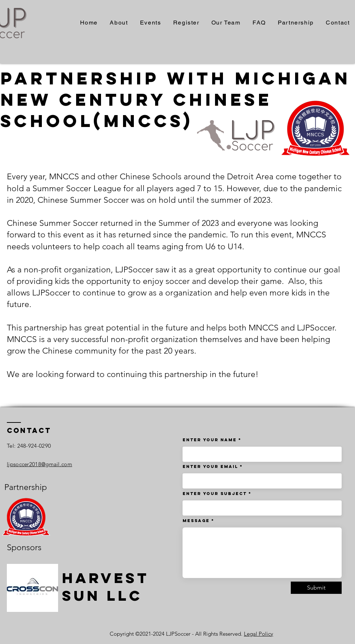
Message (196, 521)
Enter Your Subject (215, 494)
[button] (150, 23)
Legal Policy (258, 634)
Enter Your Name (211, 440)
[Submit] (316, 588)
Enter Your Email (210, 466)
